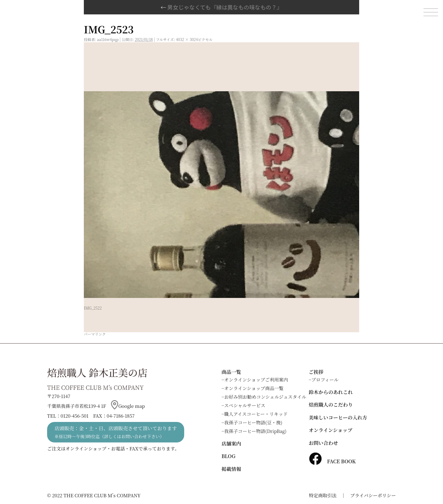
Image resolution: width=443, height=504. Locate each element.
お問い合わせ (323, 443)
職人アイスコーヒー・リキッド (256, 414)
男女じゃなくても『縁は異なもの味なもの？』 (221, 7)
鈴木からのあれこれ (331, 392)
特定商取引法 (323, 495)
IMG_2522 (93, 308)
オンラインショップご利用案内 (256, 380)
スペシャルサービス (245, 405)
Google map (128, 406)
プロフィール (325, 380)
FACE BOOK (332, 461)
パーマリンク (95, 334)
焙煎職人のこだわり (331, 405)
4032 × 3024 (187, 39)
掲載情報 (231, 469)
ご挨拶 (316, 372)
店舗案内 (231, 444)
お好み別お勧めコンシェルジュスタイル (265, 397)
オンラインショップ (331, 430)
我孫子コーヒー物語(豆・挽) (253, 422)
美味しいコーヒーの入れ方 (338, 417)
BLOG (228, 456)
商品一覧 (231, 372)
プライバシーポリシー (373, 495)
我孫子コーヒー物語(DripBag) (255, 431)
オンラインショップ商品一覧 (254, 388)
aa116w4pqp (108, 39)
